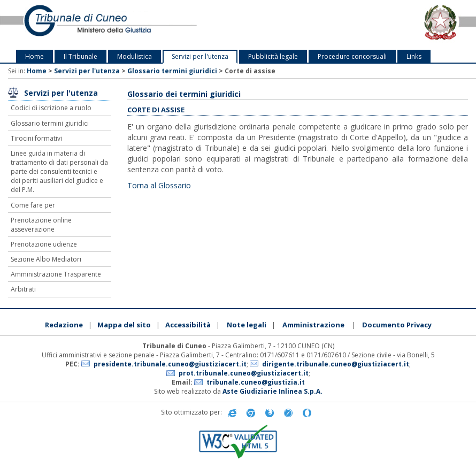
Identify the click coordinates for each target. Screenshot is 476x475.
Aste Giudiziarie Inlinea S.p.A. (272, 391)
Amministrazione (313, 325)
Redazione (64, 325)
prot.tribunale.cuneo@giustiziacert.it (244, 373)
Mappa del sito (124, 325)
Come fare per (33, 205)
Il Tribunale (80, 56)
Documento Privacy (397, 325)
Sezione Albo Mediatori (46, 259)
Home (34, 56)
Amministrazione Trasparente (56, 274)
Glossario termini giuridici (172, 71)
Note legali (247, 325)
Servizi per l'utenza (200, 56)
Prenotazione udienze (44, 244)
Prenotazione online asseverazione (41, 225)
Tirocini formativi (36, 138)
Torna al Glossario (159, 185)
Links (414, 56)
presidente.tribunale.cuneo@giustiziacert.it (170, 364)
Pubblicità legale (273, 56)
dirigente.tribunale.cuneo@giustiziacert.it (336, 364)
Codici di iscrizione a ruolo (51, 108)
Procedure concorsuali (352, 56)
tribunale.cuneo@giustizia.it (256, 382)
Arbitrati (23, 289)
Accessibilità (188, 325)
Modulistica (135, 56)
